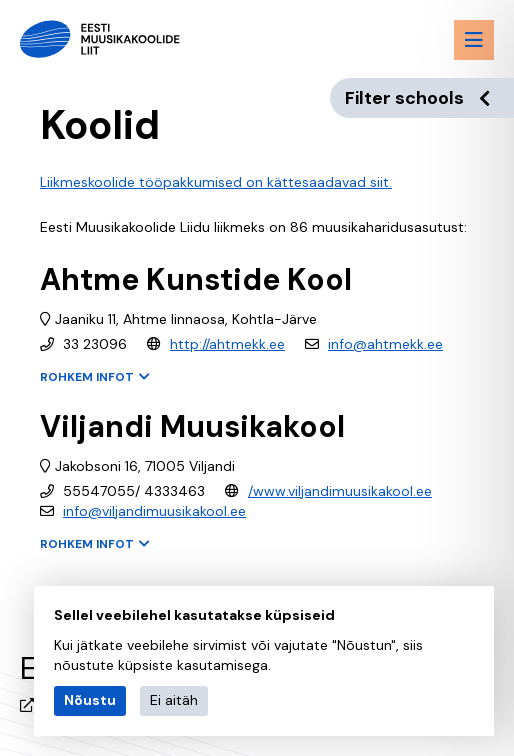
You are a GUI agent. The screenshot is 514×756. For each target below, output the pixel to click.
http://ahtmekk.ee (227, 344)
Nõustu (90, 700)
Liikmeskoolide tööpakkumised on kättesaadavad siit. (216, 182)
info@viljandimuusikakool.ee (154, 511)
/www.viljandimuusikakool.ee (340, 491)
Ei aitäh (174, 700)
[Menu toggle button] (474, 40)
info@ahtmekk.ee (385, 344)
